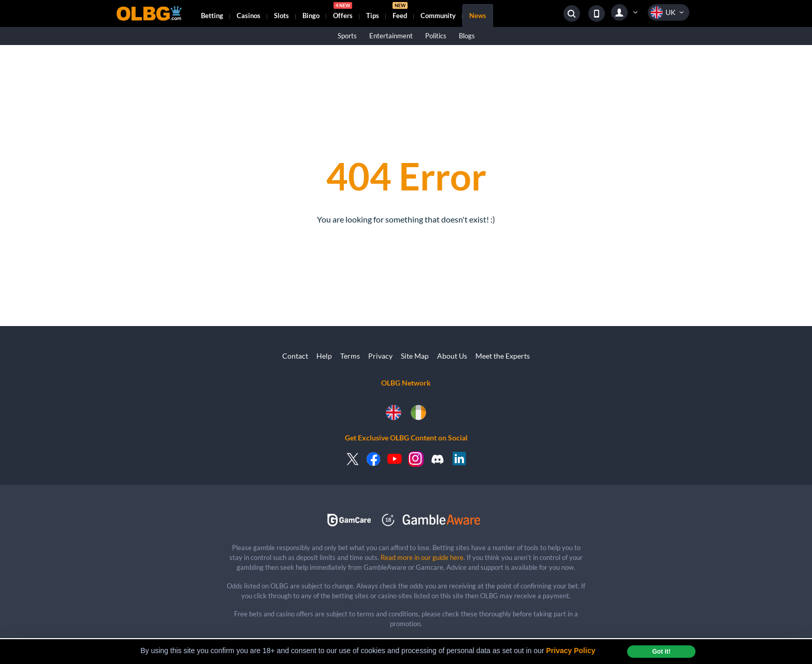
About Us (452, 356)
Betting (212, 16)
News (478, 16)
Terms (350, 356)
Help (324, 356)
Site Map (415, 356)
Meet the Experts (503, 356)
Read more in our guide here (422, 557)
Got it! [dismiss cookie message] (661, 652)
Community (438, 16)
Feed (400, 12)
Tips (373, 16)
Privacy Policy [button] (571, 651)
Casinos (249, 16)
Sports (347, 36)
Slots (281, 16)
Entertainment (391, 36)
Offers (343, 12)
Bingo (311, 16)
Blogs (467, 36)
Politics (436, 36)
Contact (295, 356)
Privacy (380, 356)
